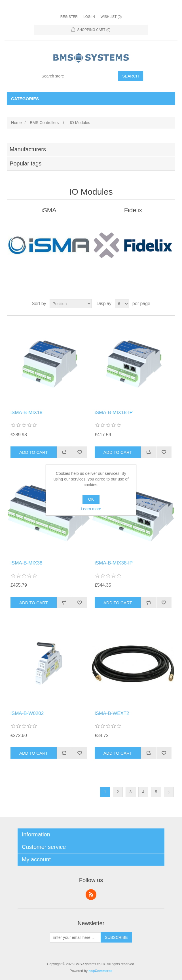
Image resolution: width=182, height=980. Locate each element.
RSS (91, 895)
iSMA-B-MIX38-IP (114, 563)
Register (69, 17)
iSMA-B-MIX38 (26, 563)
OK (91, 499)
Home (16, 123)
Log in (89, 17)
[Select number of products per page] (122, 304)
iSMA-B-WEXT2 (112, 713)
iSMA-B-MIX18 (26, 413)
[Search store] (79, 76)
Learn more (91, 509)
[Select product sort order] (71, 304)
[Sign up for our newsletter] (75, 937)
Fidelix (133, 210)
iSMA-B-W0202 (27, 713)
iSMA (49, 210)
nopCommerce (100, 971)
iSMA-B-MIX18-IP (114, 413)
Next (169, 792)
